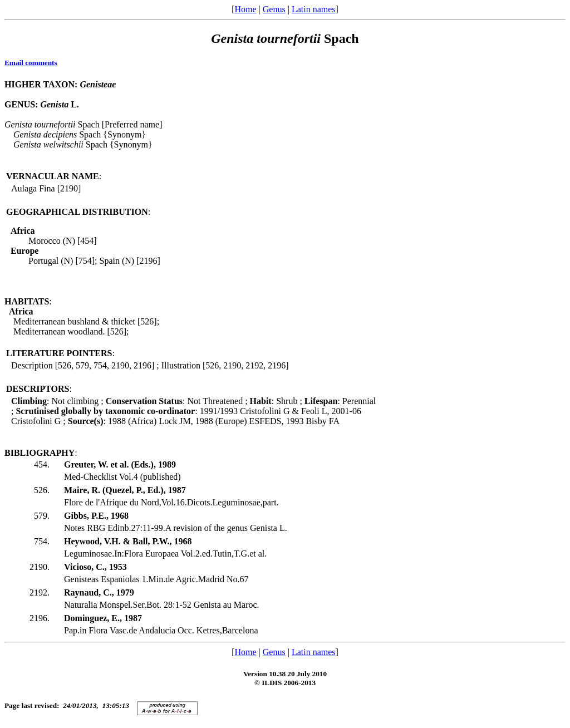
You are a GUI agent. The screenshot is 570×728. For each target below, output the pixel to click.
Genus (274, 9)
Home (245, 9)
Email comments (31, 63)
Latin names (314, 9)
